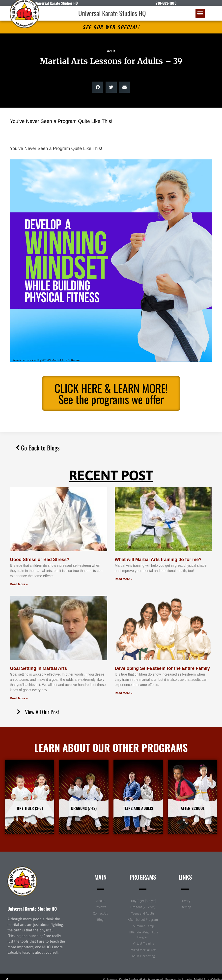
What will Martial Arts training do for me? (158, 560)
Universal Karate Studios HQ (112, 13)
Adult (111, 51)
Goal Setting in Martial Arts (38, 668)
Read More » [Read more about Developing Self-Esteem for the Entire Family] (124, 693)
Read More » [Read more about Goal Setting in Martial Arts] (19, 698)
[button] (200, 13)
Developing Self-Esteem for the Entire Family (162, 668)
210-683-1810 (166, 3)
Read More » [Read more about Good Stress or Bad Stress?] (19, 584)
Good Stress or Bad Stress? (40, 560)
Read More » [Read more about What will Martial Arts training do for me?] (124, 579)
